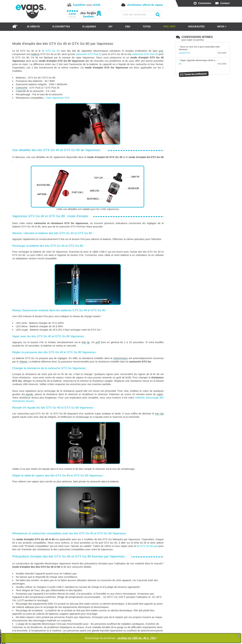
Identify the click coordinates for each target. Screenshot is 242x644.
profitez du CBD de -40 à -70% (137, 638)
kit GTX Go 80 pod (147, 546)
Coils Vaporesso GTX (58, 98)
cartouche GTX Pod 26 (145, 54)
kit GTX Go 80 (51, 51)
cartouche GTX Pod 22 (89, 54)
